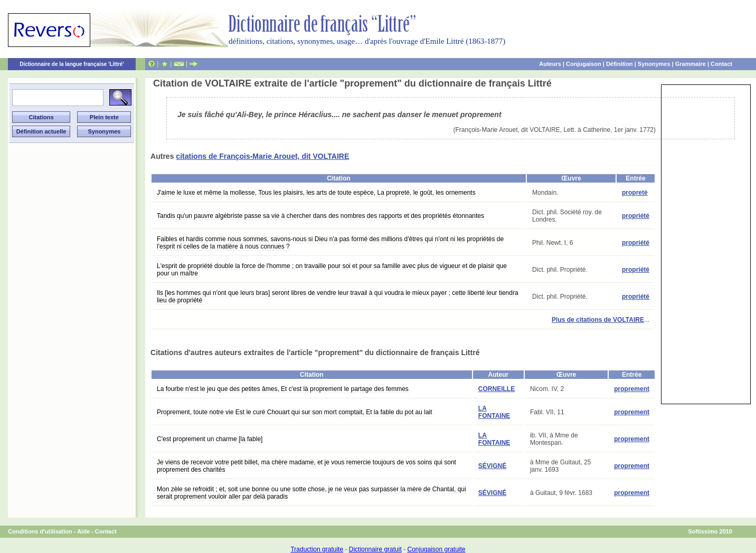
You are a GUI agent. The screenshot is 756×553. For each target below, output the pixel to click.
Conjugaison (584, 64)
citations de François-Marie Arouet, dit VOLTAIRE (262, 156)
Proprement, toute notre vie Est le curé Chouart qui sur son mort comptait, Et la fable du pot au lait (295, 412)
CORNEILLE (497, 389)
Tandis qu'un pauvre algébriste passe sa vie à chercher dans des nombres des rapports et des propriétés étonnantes (320, 216)
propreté (635, 193)
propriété (636, 216)
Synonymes (654, 64)
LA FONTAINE (494, 412)
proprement (632, 389)
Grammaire (691, 64)
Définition (620, 64)
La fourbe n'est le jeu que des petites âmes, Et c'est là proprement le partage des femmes (283, 389)
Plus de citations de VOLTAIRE (598, 320)
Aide (83, 531)
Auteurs (550, 64)
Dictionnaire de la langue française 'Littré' (72, 64)
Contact (721, 64)
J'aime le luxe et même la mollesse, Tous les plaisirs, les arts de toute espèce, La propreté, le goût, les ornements (316, 193)
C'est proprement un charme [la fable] (210, 439)
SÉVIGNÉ (492, 466)
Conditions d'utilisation (40, 531)
